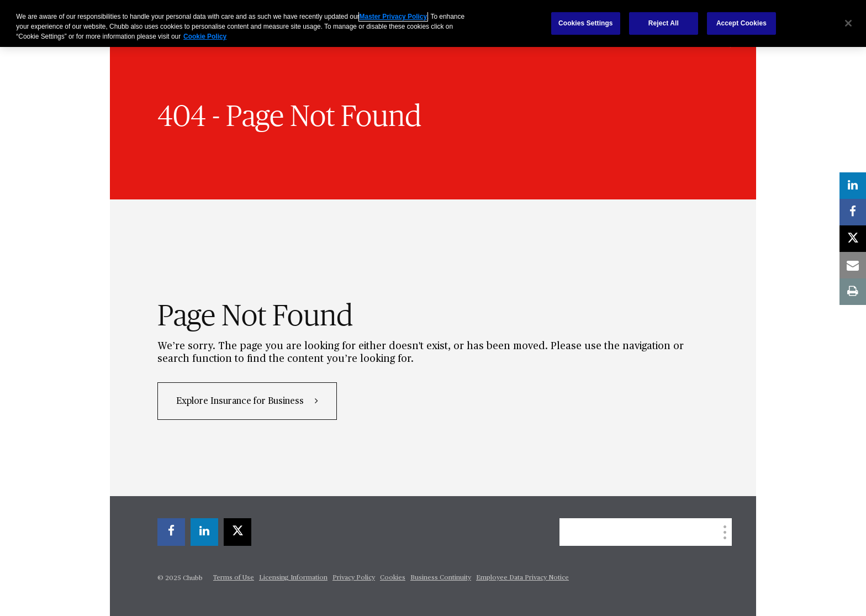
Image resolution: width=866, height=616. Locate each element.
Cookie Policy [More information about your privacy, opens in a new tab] (205, 36)
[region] (433, 23)
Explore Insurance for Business (241, 402)
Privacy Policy (354, 578)
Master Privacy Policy (393, 17)
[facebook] (171, 532)
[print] (853, 292)
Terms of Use (234, 578)
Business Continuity (441, 578)
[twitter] (237, 532)
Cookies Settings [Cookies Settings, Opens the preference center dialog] (586, 23)
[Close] (848, 23)
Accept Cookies (741, 23)
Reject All (664, 23)
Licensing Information (293, 578)
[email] (853, 265)
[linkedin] (204, 532)
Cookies (393, 578)
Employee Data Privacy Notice (522, 578)
